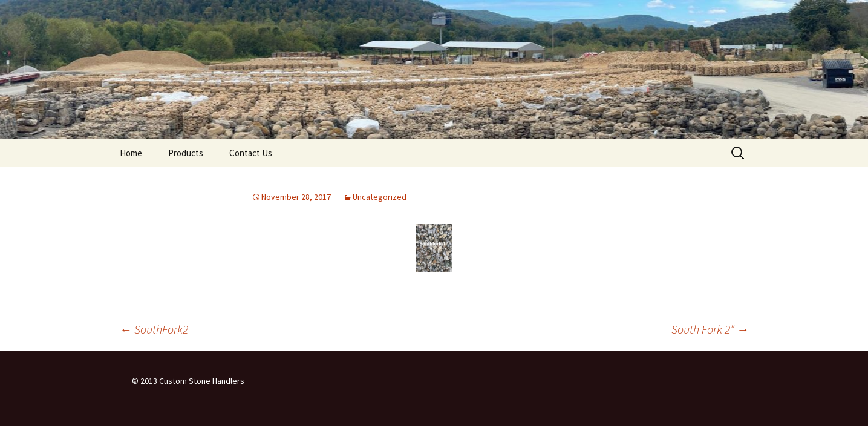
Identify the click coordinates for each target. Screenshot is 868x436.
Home (131, 153)
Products (186, 153)
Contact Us (251, 153)
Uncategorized (380, 197)
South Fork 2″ (710, 329)
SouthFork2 (154, 329)
